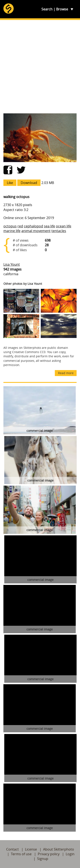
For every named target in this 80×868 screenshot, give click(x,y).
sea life (49, 226)
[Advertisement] (40, 67)
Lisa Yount (12, 264)
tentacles (59, 231)
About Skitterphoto (59, 849)
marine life (12, 231)
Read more (66, 373)
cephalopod (33, 226)
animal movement (36, 231)
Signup (43, 859)
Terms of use (21, 854)
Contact (12, 849)
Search (47, 9)
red (20, 226)
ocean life (64, 226)
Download (29, 183)
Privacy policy (49, 854)
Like (10, 183)
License (31, 849)
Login (70, 854)
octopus (10, 226)
